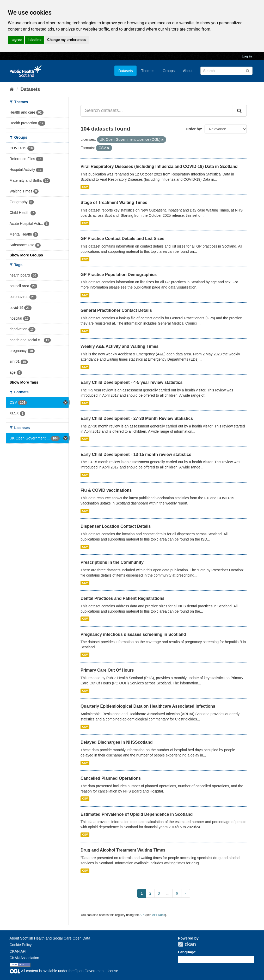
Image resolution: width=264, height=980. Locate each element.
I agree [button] (16, 40)
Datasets (125, 71)
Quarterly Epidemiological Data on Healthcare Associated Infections (148, 706)
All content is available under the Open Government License (64, 971)
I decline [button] (35, 40)
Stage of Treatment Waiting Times (114, 203)
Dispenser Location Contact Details (116, 526)
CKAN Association (24, 958)
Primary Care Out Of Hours (107, 670)
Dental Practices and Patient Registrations (122, 598)
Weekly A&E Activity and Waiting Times (119, 346)
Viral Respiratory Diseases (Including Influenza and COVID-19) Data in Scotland (159, 166)
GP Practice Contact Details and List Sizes (122, 239)
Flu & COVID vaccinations (106, 490)
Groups (169, 71)
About (188, 71)
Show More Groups (26, 255)
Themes (148, 71)
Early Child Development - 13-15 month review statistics (136, 454)
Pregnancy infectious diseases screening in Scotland (133, 634)
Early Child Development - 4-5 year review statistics (131, 382)
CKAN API (18, 951)
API (142, 915)
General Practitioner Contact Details (116, 310)
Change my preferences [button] (67, 40)
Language (187, 952)
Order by (193, 129)
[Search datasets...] (157, 111)
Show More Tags (24, 382)
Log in (247, 56)
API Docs (159, 915)
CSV (85, 187)
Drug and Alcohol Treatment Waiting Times (123, 850)
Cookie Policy (21, 945)
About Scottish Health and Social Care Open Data (50, 938)
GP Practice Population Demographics (119, 275)
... (168, 893)
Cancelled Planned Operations (111, 778)
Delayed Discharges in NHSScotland (117, 742)
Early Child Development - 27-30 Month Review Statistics (137, 418)
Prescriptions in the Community (112, 562)
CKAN (187, 944)
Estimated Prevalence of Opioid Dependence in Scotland (137, 814)
